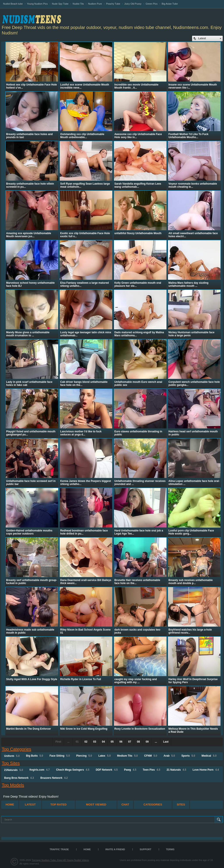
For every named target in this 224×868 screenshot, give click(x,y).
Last (166, 742)
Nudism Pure (95, 4)
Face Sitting (60, 756)
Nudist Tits (78, 4)
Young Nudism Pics (37, 4)
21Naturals (14, 770)
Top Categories (17, 749)
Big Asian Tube (170, 4)
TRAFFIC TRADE (59, 849)
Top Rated (58, 805)
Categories (153, 805)
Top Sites (11, 763)
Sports (188, 756)
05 (112, 742)
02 (86, 742)
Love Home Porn (206, 770)
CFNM (151, 756)
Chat (125, 805)
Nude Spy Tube (60, 4)
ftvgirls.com (39, 770)
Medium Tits (127, 756)
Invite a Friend (115, 849)
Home (10, 805)
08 (138, 742)
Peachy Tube (113, 4)
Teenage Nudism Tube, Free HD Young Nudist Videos (60, 860)
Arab (169, 756)
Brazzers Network (54, 778)
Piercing (84, 756)
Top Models (13, 785)
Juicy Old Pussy (133, 4)
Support (146, 849)
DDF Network (107, 770)
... (156, 742)
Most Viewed (96, 805)
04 (103, 742)
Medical (209, 756)
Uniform (12, 756)
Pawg (130, 770)
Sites (181, 805)
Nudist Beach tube (13, 4)
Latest (30, 805)
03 (95, 742)
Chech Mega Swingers (73, 770)
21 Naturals (176, 770)
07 (130, 742)
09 (147, 742)
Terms (170, 849)
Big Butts (35, 756)
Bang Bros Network (19, 778)
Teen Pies (152, 770)
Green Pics (152, 4)
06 (121, 742)
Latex (105, 756)
